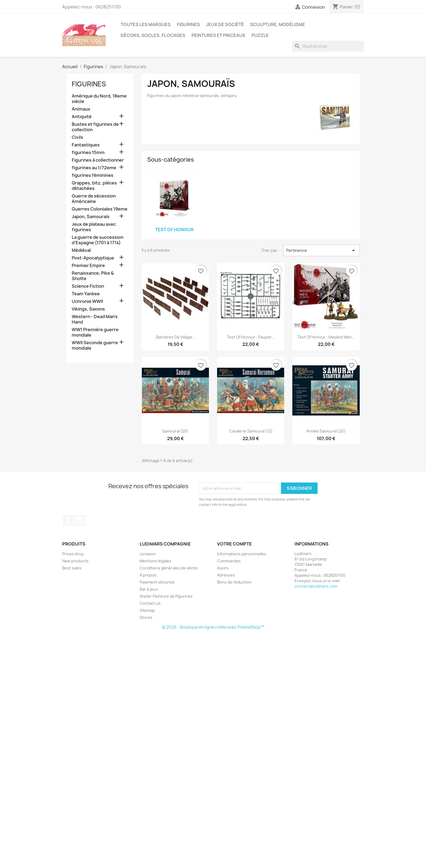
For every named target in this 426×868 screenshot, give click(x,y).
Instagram (80, 521)
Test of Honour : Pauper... (251, 337)
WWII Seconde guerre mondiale (95, 345)
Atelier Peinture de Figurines (166, 596)
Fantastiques (86, 145)
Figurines (188, 24)
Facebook (68, 521)
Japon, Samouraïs (91, 217)
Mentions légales (156, 561)
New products (75, 561)
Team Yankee (86, 294)
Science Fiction (88, 286)
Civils (77, 137)
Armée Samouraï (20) (326, 431)
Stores (146, 617)
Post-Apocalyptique (93, 258)
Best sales (72, 568)
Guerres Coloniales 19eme (100, 209)
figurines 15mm (88, 153)
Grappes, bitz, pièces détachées (94, 186)
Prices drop (73, 554)
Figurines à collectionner (98, 160)
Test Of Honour (174, 230)
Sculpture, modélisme (278, 24)
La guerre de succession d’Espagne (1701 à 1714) (98, 240)
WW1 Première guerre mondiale (95, 332)
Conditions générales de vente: (169, 568)
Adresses (226, 575)
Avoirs (223, 568)
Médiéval (81, 250)
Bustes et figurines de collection (95, 127)
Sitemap (147, 610)
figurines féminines (93, 175)
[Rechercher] (328, 46)
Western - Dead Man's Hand (95, 319)
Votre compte (234, 544)
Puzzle (260, 35)
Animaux (81, 109)
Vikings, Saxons (88, 309)
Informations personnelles (242, 554)
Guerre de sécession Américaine (94, 199)
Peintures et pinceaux (218, 35)
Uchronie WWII (87, 301)
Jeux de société (225, 24)
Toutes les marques (146, 24)
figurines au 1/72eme (94, 168)
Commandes (229, 561)
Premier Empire (88, 266)
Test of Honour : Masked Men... (326, 337)
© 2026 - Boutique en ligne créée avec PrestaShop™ (213, 627)
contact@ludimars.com (316, 586)
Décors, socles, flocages (153, 35)
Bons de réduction (234, 582)
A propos (148, 575)
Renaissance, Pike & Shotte (93, 276)
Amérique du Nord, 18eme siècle (99, 99)
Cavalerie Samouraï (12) (251, 431)
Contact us (150, 603)
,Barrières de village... (175, 337)
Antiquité (82, 117)
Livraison (148, 554)
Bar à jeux (149, 589)
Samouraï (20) (175, 431)
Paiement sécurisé (157, 582)
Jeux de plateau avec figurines (94, 227)
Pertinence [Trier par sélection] (321, 250)
